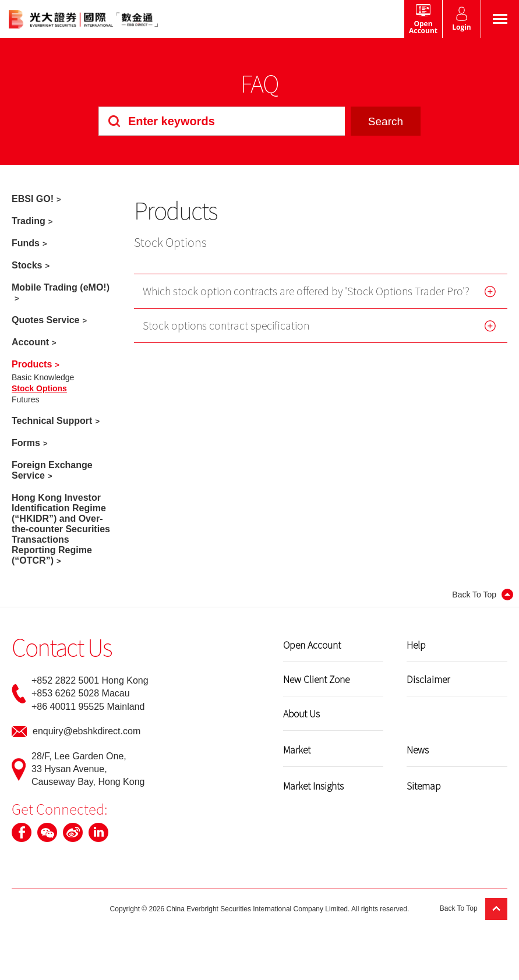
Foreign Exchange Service (52, 470)
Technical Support (52, 421)
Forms (26, 443)
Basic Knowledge (43, 377)
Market (297, 749)
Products (32, 364)
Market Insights (313, 786)
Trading (29, 221)
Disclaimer (428, 679)
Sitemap (424, 786)
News (418, 749)
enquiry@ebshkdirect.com (86, 731)
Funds (26, 243)
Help (416, 645)
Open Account (312, 645)
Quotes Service (46, 320)
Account (30, 342)
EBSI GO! (33, 199)
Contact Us (62, 647)
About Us (301, 713)
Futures (25, 399)
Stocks (27, 265)
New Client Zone (316, 679)
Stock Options (39, 388)
